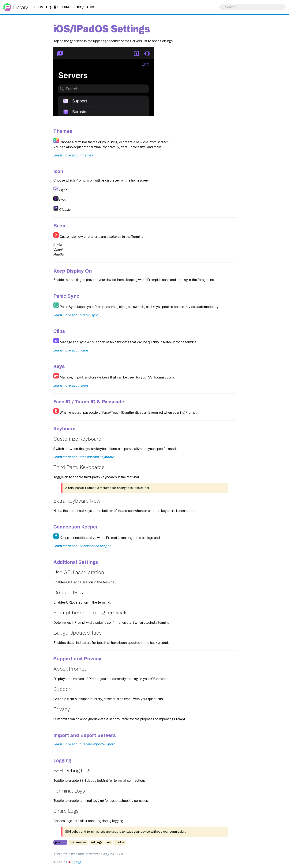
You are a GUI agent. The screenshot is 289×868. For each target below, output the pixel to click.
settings (96, 842)
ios (109, 842)
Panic (7, 6)
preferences (78, 842)
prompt (60, 842)
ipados (120, 842)
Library (20, 7)
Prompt (41, 7)
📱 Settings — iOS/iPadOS (74, 7)
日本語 (77, 862)
